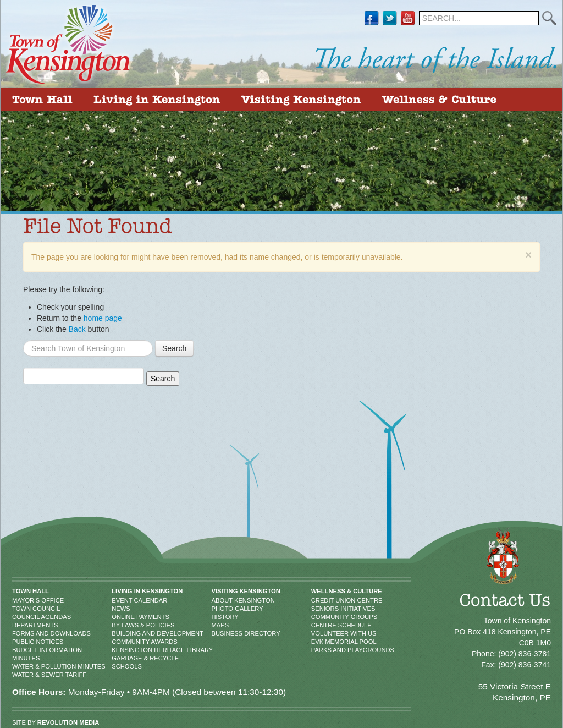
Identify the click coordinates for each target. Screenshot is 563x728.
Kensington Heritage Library (124, 650)
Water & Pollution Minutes (24, 666)
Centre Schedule (322, 625)
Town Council (24, 609)
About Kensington (223, 600)
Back (77, 329)
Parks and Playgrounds (322, 650)
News (121, 609)
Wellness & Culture (347, 591)
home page (103, 318)
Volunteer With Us (322, 633)
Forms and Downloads (24, 633)
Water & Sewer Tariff (24, 675)
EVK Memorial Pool (322, 642)
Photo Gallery (223, 609)
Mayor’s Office (24, 600)
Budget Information (24, 650)
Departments (24, 625)
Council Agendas (24, 617)
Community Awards (124, 642)
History (223, 617)
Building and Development (124, 633)
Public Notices (24, 642)
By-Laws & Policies (124, 625)
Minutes (24, 658)
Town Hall (31, 591)
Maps (220, 625)
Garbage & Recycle (124, 658)
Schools (124, 666)
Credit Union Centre (322, 600)
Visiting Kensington (246, 591)
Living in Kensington (147, 591)
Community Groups (322, 617)
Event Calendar (124, 600)
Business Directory (223, 633)
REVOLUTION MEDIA (68, 722)
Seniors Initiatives (322, 609)
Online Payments (124, 617)
